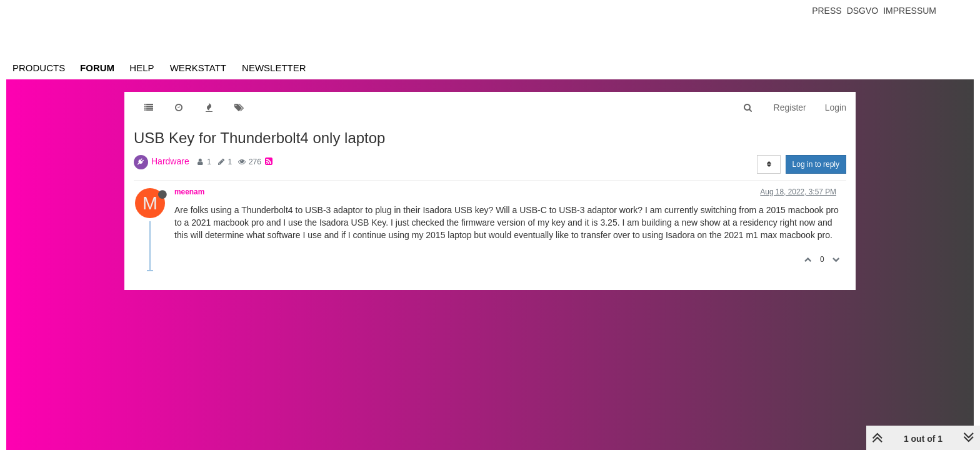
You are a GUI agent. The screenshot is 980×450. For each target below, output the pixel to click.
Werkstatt (198, 68)
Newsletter (274, 68)
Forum (97, 68)
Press (827, 11)
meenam (189, 192)
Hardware (170, 161)
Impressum (910, 11)
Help (142, 68)
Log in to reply (816, 164)
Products (39, 68)
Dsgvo (863, 11)
